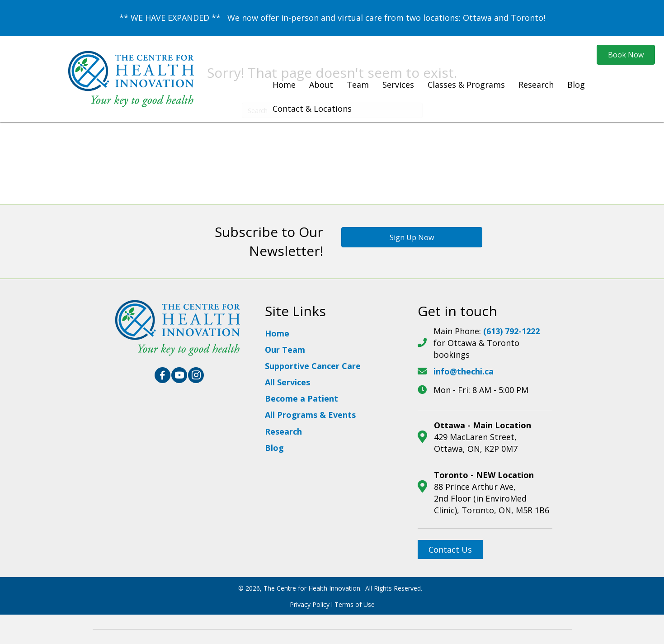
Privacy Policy (310, 604)
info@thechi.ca (464, 371)
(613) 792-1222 (511, 331)
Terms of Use (355, 604)
